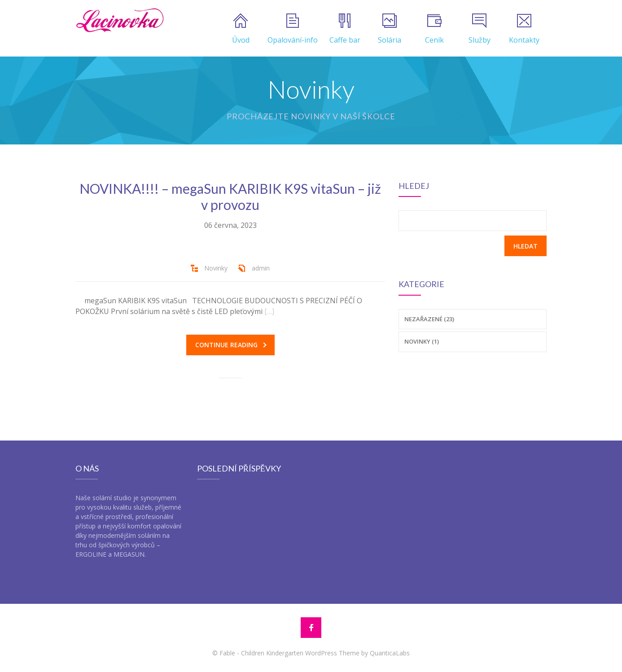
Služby (480, 29)
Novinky (216, 268)
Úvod (241, 29)
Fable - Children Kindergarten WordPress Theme (289, 653)
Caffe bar (345, 29)
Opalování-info (293, 29)
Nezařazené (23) (429, 319)
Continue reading (231, 345)
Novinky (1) (422, 341)
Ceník (434, 29)
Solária (390, 29)
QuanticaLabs (390, 653)
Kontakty (524, 29)
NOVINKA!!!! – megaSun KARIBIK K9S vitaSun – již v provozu (230, 196)
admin (261, 268)
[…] (269, 311)
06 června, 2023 (230, 225)
